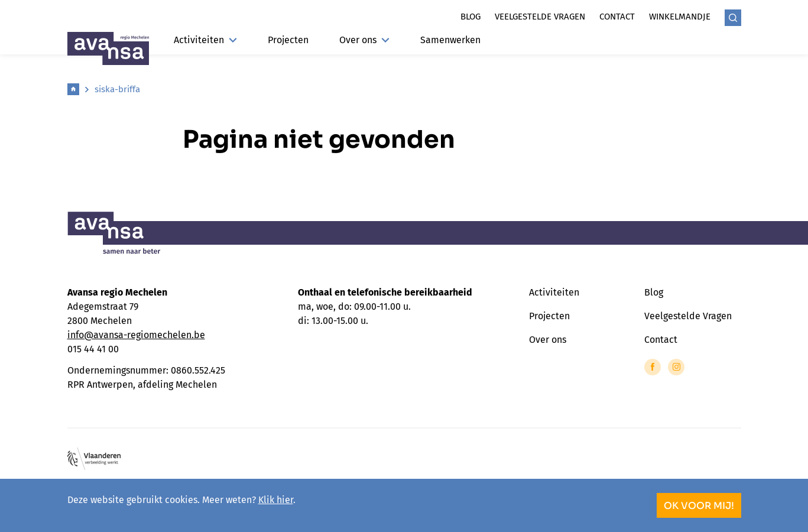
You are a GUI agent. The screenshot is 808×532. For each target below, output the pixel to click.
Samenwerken (450, 40)
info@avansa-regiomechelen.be (136, 335)
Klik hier (276, 500)
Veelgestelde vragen (540, 17)
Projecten (288, 40)
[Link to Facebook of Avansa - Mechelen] (653, 367)
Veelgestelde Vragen (688, 316)
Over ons (364, 40)
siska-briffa (117, 89)
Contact (617, 17)
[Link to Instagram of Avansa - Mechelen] (676, 367)
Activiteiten (205, 40)
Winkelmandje (680, 17)
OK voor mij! (699, 506)
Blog (470, 17)
